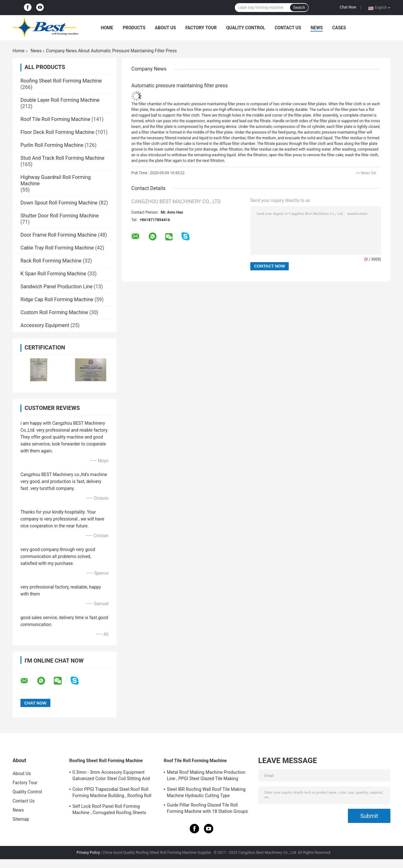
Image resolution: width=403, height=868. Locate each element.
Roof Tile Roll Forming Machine (55, 119)
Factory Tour (201, 28)
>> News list (366, 173)
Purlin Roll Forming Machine (52, 145)
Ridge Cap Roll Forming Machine (57, 299)
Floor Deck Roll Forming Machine (57, 132)
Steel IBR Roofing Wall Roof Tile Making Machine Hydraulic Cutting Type (206, 792)
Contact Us (288, 28)
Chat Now (348, 7)
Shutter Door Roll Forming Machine (60, 216)
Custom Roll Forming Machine (54, 312)
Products (134, 28)
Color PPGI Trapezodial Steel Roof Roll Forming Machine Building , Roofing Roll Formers (112, 793)
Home (107, 28)
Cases (339, 28)
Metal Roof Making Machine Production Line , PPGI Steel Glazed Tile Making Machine (206, 776)
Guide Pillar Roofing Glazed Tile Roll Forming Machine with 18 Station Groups (207, 808)
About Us (165, 28)
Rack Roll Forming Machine (51, 261)
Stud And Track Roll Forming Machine (62, 158)
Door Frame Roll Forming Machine (59, 235)
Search (299, 8)
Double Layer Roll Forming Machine (60, 100)
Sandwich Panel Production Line (57, 287)
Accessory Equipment (45, 325)
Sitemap (21, 819)
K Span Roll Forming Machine (53, 274)
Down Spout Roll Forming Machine (59, 203)
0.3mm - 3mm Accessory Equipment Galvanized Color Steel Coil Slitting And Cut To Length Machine (111, 776)
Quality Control (246, 28)
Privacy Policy (88, 853)
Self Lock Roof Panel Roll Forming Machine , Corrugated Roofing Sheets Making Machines (109, 810)
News (317, 28)
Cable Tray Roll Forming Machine (57, 248)
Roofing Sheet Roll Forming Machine (61, 81)
